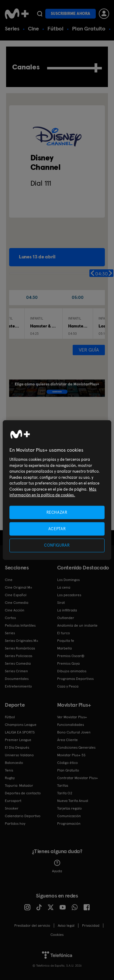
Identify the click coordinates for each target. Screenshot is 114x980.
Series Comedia (18, 663)
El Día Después (17, 747)
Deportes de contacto (23, 793)
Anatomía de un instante (77, 625)
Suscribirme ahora (71, 14)
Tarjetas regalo (69, 808)
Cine (33, 28)
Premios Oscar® (71, 656)
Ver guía (89, 350)
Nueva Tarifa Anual (73, 801)
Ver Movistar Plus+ (72, 717)
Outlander (66, 618)
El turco (64, 633)
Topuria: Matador (19, 786)
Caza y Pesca (68, 686)
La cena (64, 587)
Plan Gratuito (89, 28)
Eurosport (13, 801)
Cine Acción (15, 610)
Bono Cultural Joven (74, 732)
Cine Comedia (17, 603)
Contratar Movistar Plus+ (78, 778)
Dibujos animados (72, 671)
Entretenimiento (18, 686)
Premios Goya (68, 663)
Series (12, 28)
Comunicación (69, 816)
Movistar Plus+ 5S (71, 755)
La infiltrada (67, 610)
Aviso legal (66, 926)
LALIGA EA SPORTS (20, 732)
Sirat (61, 603)
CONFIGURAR (57, 545)
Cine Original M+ (19, 587)
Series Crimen (16, 671)
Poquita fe (66, 641)
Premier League (18, 740)
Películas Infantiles (20, 625)
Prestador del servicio (32, 926)
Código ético (67, 763)
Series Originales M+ (22, 641)
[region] (57, 490)
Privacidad (91, 926)
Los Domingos (68, 580)
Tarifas (63, 786)
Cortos (10, 618)
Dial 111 (41, 183)
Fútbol (55, 28)
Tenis (9, 770)
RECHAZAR (57, 512)
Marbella (64, 648)
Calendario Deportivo (23, 816)
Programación (69, 824)
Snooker (12, 808)
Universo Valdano (19, 755)
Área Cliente (67, 740)
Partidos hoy (15, 824)
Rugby (10, 778)
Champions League (21, 725)
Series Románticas (20, 648)
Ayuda (57, 866)
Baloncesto (14, 763)
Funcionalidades (71, 725)
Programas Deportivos (75, 679)
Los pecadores (69, 595)
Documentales (17, 679)
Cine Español (16, 595)
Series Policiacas (19, 656)
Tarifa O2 (65, 793)
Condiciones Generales (76, 747)
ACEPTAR (57, 529)
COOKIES (57, 935)
